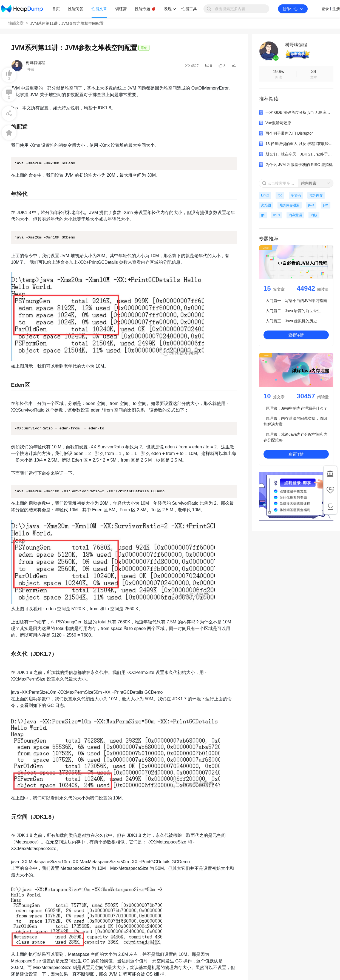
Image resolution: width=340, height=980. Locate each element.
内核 (314, 215)
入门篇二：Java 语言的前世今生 (293, 311)
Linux (265, 195)
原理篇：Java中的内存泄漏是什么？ (297, 408)
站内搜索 (309, 183)
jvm (326, 205)
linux (277, 215)
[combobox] (316, 183)
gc (263, 215)
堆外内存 (316, 195)
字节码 (296, 195)
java (311, 205)
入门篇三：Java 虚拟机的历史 (291, 321)
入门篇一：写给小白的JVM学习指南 (296, 301)
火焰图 (266, 205)
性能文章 (16, 23)
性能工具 (189, 9)
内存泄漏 (295, 215)
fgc (280, 195)
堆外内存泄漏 (290, 205)
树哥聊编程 (35, 63)
